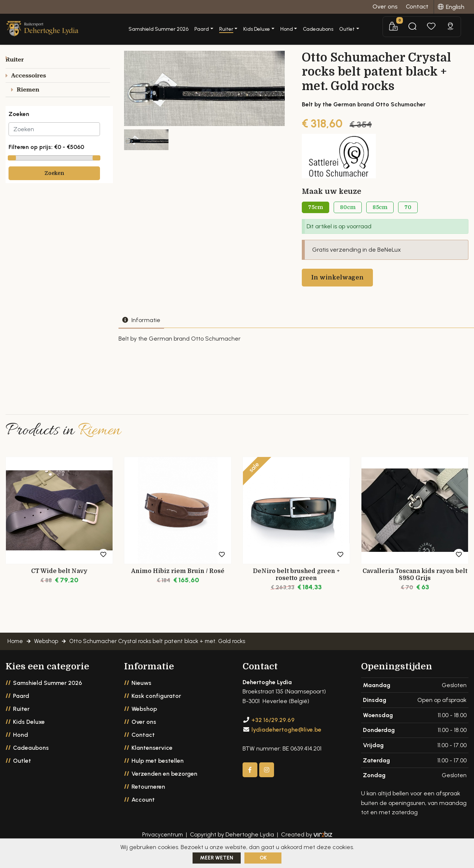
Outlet (22, 775)
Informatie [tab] (141, 328)
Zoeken (54, 182)
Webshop (144, 723)
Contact (143, 749)
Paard (21, 710)
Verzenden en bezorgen (164, 788)
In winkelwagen (338, 285)
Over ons (144, 736)
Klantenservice (152, 762)
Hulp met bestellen (158, 775)
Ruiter (21, 723)
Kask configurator (156, 710)
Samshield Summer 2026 (186, 26)
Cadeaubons (346, 26)
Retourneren (148, 801)
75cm (316, 213)
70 (408, 213)
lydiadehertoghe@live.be (286, 744)
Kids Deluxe (29, 736)
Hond (21, 749)
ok (263, 858)
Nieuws (141, 697)
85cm (380, 213)
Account (143, 814)
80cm (348, 213)
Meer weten (217, 858)
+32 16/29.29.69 (273, 734)
